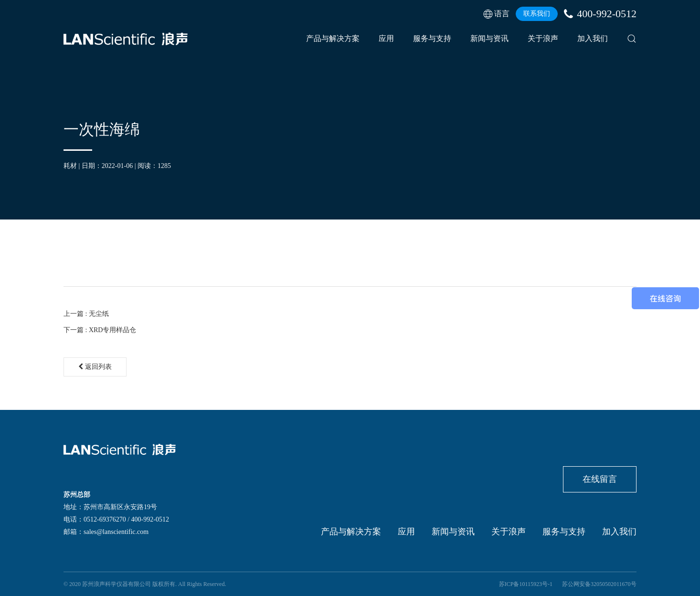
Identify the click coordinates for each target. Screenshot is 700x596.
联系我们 (537, 14)
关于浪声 (543, 38)
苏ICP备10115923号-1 (526, 584)
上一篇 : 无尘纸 (86, 314)
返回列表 (95, 367)
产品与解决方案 (333, 38)
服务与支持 (432, 38)
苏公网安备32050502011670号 (599, 584)
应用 (386, 38)
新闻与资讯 (489, 38)
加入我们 (593, 38)
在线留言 (600, 479)
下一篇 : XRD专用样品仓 (100, 330)
